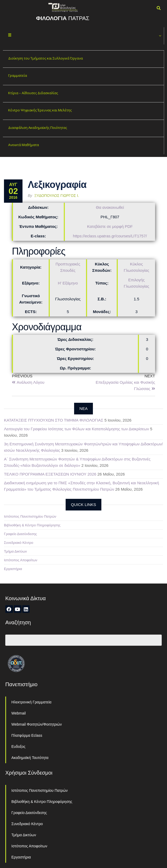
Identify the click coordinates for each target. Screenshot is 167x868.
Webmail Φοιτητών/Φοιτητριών (37, 724)
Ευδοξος (18, 747)
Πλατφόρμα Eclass (27, 735)
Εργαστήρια (13, 569)
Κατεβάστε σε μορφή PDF (110, 226)
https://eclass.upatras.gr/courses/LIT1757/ (110, 236)
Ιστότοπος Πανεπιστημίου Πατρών (30, 516)
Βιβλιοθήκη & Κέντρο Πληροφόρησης (32, 525)
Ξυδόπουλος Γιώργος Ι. (57, 196)
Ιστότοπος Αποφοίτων (21, 560)
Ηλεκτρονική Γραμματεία (31, 702)
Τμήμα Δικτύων (15, 551)
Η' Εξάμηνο (68, 283)
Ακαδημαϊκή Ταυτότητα (30, 758)
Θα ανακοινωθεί (110, 207)
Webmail (19, 713)
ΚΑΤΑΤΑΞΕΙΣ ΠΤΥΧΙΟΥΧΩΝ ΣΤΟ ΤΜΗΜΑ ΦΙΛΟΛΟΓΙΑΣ (54, 420)
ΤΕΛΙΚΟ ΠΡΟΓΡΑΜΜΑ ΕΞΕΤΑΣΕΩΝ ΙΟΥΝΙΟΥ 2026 (50, 474)
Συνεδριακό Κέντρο (19, 543)
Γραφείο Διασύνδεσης (21, 534)
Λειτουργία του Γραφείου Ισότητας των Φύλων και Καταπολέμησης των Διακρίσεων (76, 429)
